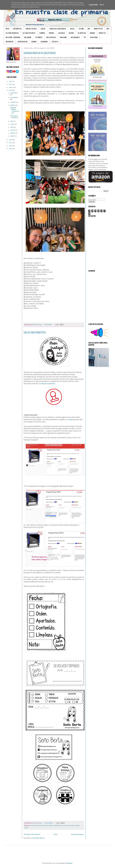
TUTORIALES (39, 37)
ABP (89, 29)
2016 (10, 146)
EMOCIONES (63, 37)
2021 (10, 84)
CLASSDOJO (61, 33)
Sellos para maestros (35, 332)
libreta (46, 826)
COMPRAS (42, 33)
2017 (10, 143)
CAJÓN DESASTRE (22, 42)
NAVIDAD (92, 33)
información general (37, 826)
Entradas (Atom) (39, 838)
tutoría (77, 826)
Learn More (93, 5)
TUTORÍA (81, 29)
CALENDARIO (44, 42)
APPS (108, 29)
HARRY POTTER (98, 29)
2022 (10, 81)
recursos (66, 826)
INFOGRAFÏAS (10, 42)
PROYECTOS (102, 33)
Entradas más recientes (32, 834)
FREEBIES (51, 33)
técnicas (72, 826)
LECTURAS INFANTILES (12, 33)
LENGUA (43, 29)
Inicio (7, 29)
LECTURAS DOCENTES (29, 33)
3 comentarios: (49, 823)
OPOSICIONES (94, 37)
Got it (102, 5)
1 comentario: (48, 325)
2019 (10, 90)
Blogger (70, 863)
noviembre (14, 98)
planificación (59, 826)
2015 (10, 149)
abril (12, 127)
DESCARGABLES (75, 37)
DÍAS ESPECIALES (51, 37)
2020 (11, 87)
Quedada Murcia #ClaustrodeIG (40, 53)
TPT (85, 37)
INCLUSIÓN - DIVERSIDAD (13, 37)
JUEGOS (72, 29)
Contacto (55, 42)
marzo (13, 130)
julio (12, 121)
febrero (13, 133)
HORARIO (34, 42)
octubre (13, 102)
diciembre (14, 93)
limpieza (51, 826)
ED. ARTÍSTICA (82, 33)
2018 (10, 140)
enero (13, 136)
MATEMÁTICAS (17, 29)
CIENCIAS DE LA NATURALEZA (58, 29)
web (70, 420)
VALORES (71, 33)
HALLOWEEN (28, 37)
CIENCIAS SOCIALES (31, 29)
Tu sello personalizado (46, 384)
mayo (13, 124)
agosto (13, 105)
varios (26, 828)
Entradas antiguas (77, 834)
